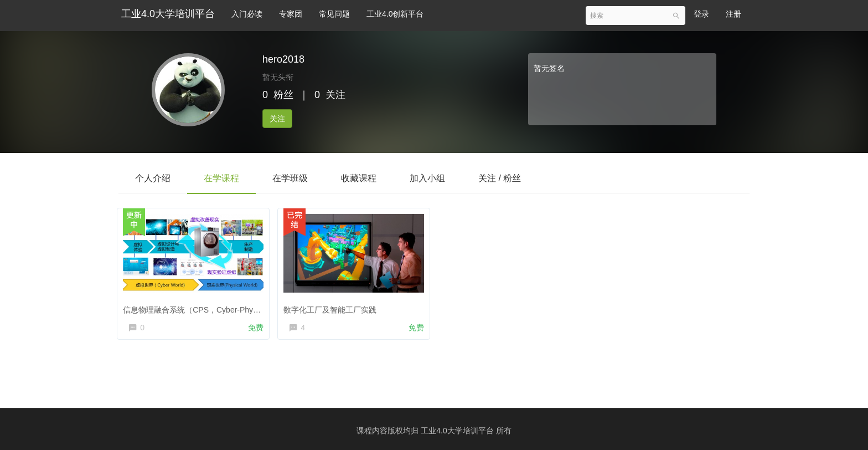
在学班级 (290, 178)
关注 (277, 119)
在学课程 (221, 178)
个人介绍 (153, 178)
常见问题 (334, 14)
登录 (701, 14)
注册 (733, 14)
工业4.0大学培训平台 (168, 14)
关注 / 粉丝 (500, 178)
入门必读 (247, 14)
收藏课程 (359, 178)
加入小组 (427, 178)
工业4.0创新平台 (395, 14)
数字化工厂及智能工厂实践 (333, 307)
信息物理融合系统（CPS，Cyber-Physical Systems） (218, 307)
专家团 (291, 14)
